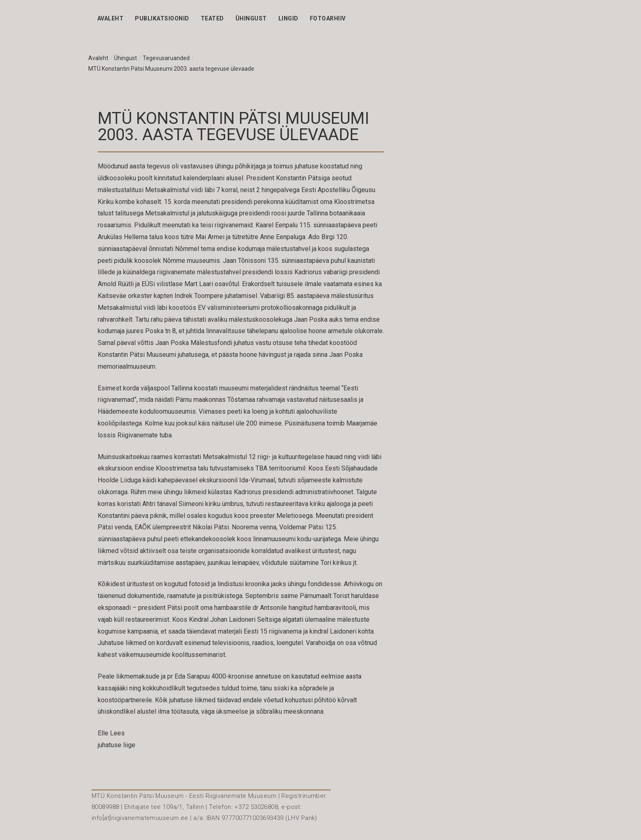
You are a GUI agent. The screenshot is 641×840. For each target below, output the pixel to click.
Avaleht (110, 18)
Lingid (288, 18)
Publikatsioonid (162, 18)
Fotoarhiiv (328, 18)
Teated (212, 18)
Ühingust (251, 18)
